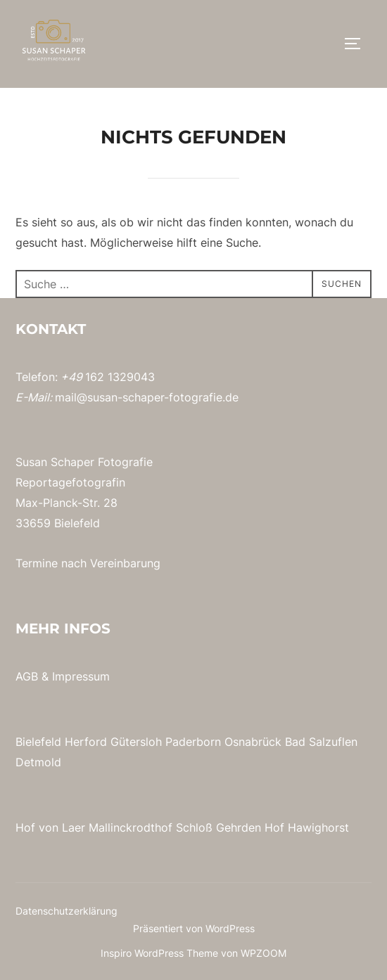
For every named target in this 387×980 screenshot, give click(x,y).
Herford (86, 742)
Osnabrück (253, 742)
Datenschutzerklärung (66, 911)
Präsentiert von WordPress (194, 928)
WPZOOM (264, 953)
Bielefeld (38, 742)
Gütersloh (136, 742)
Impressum (81, 676)
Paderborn (193, 742)
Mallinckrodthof (131, 827)
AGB (27, 676)
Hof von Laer (50, 827)
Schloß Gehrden (218, 827)
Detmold (38, 762)
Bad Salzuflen (321, 742)
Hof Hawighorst (307, 827)
